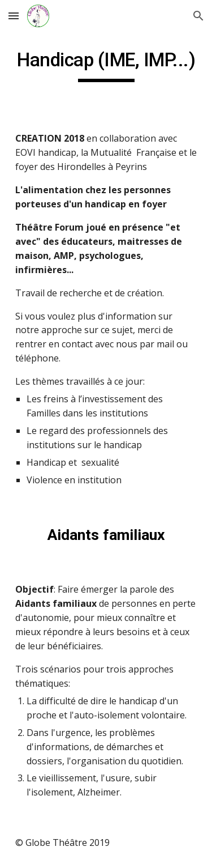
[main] (106, 65)
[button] (14, 16)
